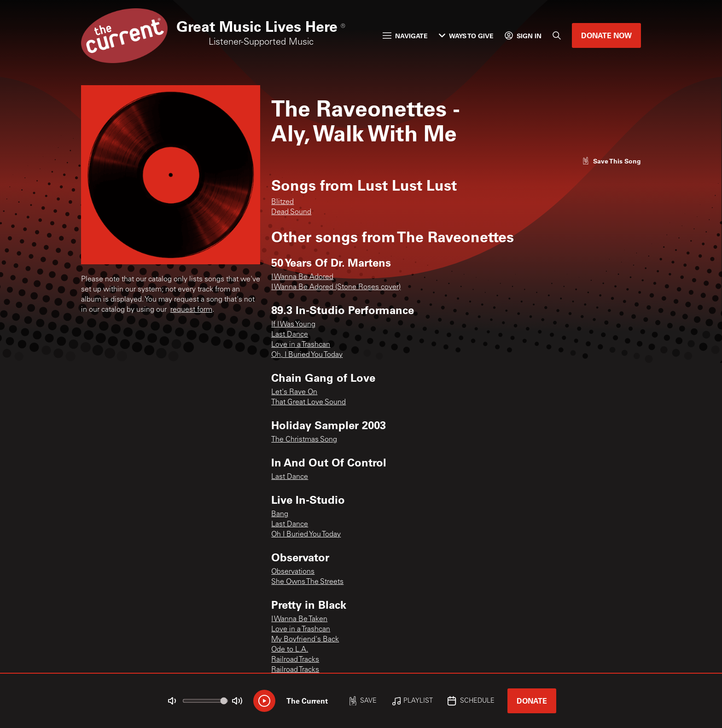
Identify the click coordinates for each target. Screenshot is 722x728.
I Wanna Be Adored (302, 277)
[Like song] (611, 161)
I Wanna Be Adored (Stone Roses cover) (336, 287)
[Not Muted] (172, 701)
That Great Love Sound (309, 402)
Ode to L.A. (290, 650)
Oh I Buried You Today (306, 535)
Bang (280, 514)
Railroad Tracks (295, 660)
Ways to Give (466, 36)
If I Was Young (293, 325)
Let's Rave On (294, 392)
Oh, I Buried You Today (307, 355)
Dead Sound (291, 212)
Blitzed (282, 202)
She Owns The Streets (307, 582)
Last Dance (290, 335)
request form (191, 310)
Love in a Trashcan (301, 345)
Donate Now (606, 35)
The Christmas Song (304, 440)
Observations (293, 572)
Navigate (405, 36)
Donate (532, 701)
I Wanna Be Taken (299, 619)
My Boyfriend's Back (305, 640)
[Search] (557, 35)
